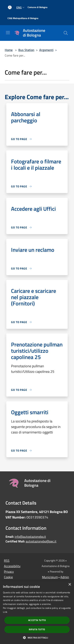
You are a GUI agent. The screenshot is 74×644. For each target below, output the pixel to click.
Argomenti (46, 50)
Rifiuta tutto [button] (37, 629)
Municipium (50, 577)
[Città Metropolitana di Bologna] (23, 18)
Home (9, 50)
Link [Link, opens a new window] (5, 612)
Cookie (8, 577)
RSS (7, 561)
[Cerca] (66, 33)
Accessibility (12, 566)
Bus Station (26, 50)
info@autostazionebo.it (30, 537)
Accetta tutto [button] (37, 620)
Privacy (9, 572)
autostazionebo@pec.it (41, 541)
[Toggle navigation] (8, 33)
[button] (37, 638)
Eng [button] (21, 7)
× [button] (70, 585)
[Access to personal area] (10, 7)
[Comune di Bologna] (37, 7)
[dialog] (37, 612)
